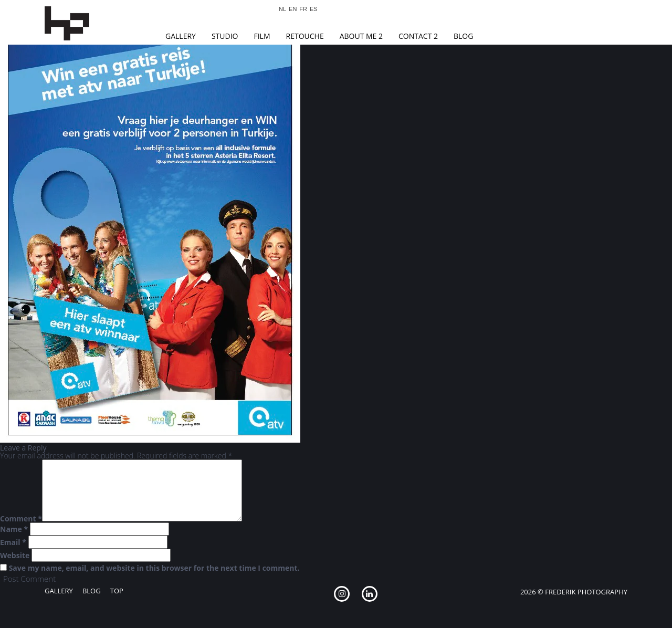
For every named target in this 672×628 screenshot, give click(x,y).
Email (13, 542)
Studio (225, 36)
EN (293, 9)
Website (15, 556)
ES (314, 9)
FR (303, 9)
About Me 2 (361, 36)
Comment (21, 519)
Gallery (181, 36)
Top (117, 591)
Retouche (305, 36)
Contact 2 (418, 36)
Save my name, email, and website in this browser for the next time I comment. (154, 568)
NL (282, 9)
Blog (463, 36)
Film (262, 36)
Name (14, 529)
